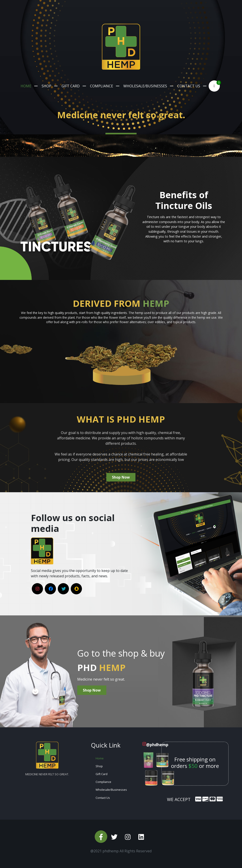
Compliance (102, 86)
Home (26, 86)
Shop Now (121, 477)
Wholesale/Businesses (145, 86)
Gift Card (71, 86)
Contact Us (189, 86)
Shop (46, 86)
